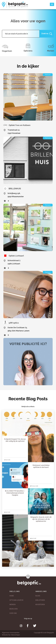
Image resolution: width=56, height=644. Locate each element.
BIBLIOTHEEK (40, 600)
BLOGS (38, 596)
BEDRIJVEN (13, 609)
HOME (12, 596)
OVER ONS (13, 613)
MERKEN (12, 605)
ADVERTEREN (40, 605)
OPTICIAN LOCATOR (16, 600)
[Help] (47, 34)
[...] (21, 34)
